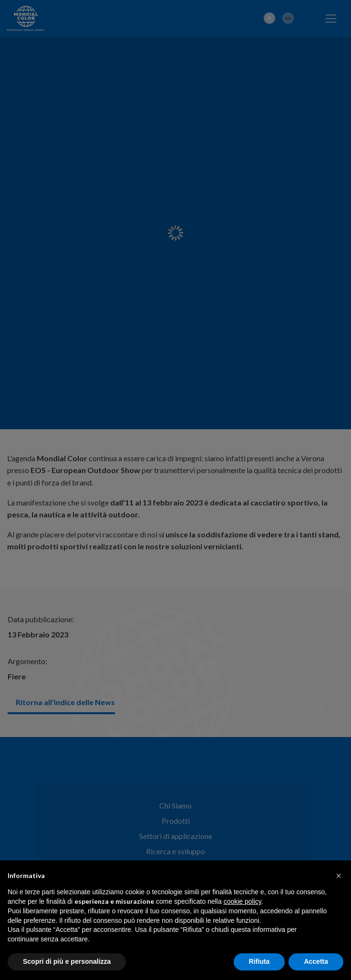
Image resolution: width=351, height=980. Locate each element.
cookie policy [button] (243, 901)
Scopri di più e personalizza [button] (67, 961)
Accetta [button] (316, 961)
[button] (339, 876)
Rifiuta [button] (259, 961)
